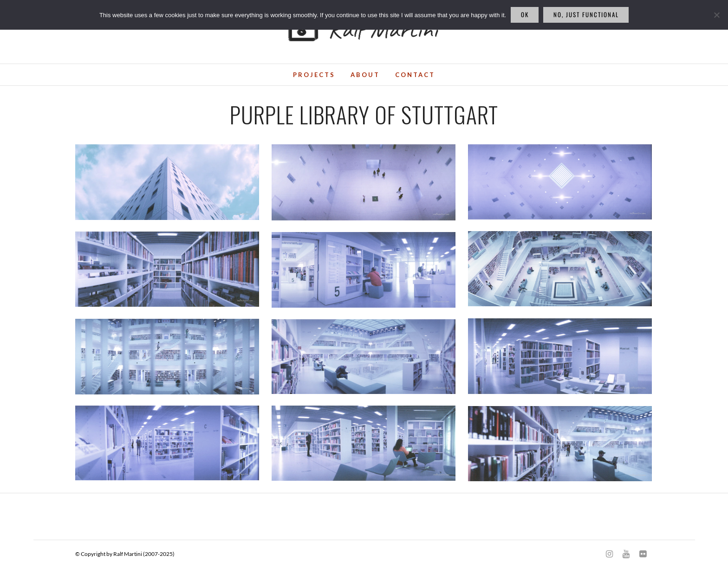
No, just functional (586, 14)
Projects (314, 75)
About (365, 75)
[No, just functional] (716, 15)
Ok (525, 14)
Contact (415, 75)
